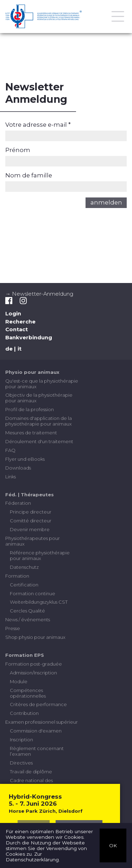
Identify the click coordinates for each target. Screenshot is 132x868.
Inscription (21, 740)
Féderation (18, 503)
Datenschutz (24, 567)
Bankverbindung (29, 338)
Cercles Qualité (27, 611)
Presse (13, 628)
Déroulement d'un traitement (39, 441)
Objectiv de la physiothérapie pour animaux (39, 398)
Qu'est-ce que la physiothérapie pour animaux (42, 384)
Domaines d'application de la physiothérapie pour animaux (39, 421)
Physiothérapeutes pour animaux (33, 541)
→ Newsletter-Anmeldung (39, 294)
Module (19, 681)
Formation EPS (25, 655)
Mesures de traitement (31, 433)
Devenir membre (30, 529)
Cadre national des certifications (31, 783)
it (20, 349)
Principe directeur (31, 512)
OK (113, 845)
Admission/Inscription (33, 673)
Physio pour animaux (32, 372)
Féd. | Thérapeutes (30, 495)
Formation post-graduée (34, 664)
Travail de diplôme (31, 772)
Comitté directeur (31, 521)
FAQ (10, 450)
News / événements (28, 619)
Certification (24, 585)
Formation (17, 576)
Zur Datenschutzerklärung (32, 857)
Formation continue (33, 593)
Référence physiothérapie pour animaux (40, 555)
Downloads (18, 468)
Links (11, 477)
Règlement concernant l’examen (37, 751)
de (9, 349)
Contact (17, 329)
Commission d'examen (36, 731)
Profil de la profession (30, 409)
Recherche (20, 322)
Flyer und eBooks (25, 459)
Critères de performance (38, 704)
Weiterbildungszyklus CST (39, 602)
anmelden (106, 202)
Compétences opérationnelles (28, 693)
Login (13, 314)
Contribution (24, 713)
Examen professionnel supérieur (42, 722)
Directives (21, 763)
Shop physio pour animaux (35, 637)
